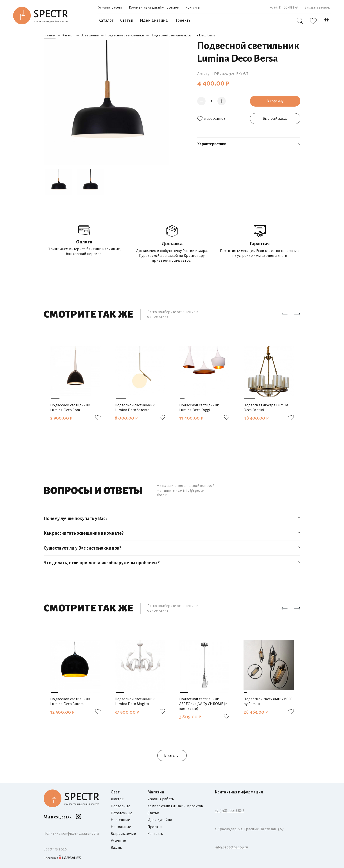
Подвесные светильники (125, 35)
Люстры (118, 799)
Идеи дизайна (154, 20)
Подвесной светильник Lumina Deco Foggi (199, 408)
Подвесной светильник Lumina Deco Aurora (70, 702)
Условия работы (110, 7)
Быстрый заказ (275, 119)
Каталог (106, 20)
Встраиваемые (123, 834)
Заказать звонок (317, 7)
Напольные (121, 827)
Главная (50, 35)
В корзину (275, 101)
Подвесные (120, 806)
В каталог (172, 755)
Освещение (90, 35)
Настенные (120, 820)
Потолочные (122, 813)
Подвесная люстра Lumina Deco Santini (266, 408)
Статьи (127, 20)
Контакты (193, 7)
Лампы (117, 848)
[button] (285, 314)
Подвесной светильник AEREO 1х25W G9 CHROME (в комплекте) (203, 704)
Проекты (183, 20)
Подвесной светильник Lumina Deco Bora (70, 408)
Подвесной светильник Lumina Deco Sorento (135, 408)
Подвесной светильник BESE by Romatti (268, 702)
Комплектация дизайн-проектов (154, 7)
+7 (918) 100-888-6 (284, 7)
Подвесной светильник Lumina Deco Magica (135, 702)
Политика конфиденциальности (71, 834)
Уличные (118, 841)
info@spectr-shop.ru (232, 847)
